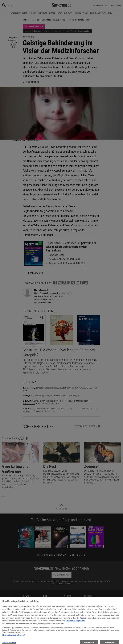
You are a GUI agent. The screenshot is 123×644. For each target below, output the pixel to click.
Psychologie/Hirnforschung (101, 13)
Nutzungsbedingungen (52, 606)
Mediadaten (48, 599)
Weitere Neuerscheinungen (52, 555)
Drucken (13, 45)
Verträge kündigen (30, 616)
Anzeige (3, 496)
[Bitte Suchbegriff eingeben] (18, 5)
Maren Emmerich (31, 82)
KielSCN (87, 599)
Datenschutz (48, 602)
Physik (86, 13)
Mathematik (69, 13)
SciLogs (87, 609)
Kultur (60, 13)
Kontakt (26, 602)
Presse (25, 612)
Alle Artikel (47, 626)
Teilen (14, 47)
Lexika (66, 622)
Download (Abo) (56, 255)
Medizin (78, 13)
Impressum (48, 629)
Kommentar (37, 171)
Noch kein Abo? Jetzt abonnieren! (65, 259)
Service (112, 6)
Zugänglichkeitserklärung (74, 632)
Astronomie (15, 13)
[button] (55, 283)
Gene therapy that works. (44, 396)
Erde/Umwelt (42, 13)
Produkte (96, 6)
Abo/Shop (105, 6)
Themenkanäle (15, 439)
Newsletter (27, 599)
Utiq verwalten (49, 616)
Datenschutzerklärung (64, 584)
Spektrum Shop (78, 555)
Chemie (33, 13)
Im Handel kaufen (30, 609)
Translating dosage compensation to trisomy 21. (55, 388)
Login (119, 6)
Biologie (25, 13)
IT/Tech (52, 13)
